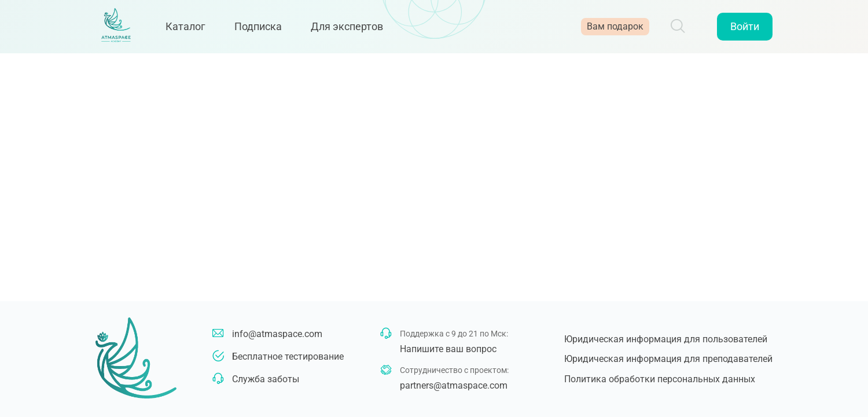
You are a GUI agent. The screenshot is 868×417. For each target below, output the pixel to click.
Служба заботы (266, 379)
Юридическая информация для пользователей (666, 339)
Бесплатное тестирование (288, 356)
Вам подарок (615, 30)
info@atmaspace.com (277, 334)
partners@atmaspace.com (454, 385)
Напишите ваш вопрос (448, 349)
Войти (745, 30)
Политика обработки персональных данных (660, 379)
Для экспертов (355, 30)
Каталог (194, 30)
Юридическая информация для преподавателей (668, 359)
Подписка (266, 30)
